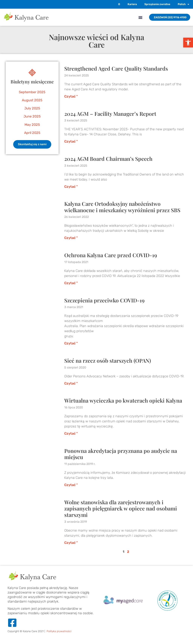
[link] (188, 43)
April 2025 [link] (32, 133)
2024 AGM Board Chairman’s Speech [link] (108, 159)
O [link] (119, 4)
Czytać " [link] (71, 96)
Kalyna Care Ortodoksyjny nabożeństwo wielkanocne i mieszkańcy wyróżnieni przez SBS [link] (122, 207)
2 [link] (128, 552)
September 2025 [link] (32, 92)
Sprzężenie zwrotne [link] (157, 4)
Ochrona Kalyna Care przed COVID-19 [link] (111, 255)
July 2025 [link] (32, 108)
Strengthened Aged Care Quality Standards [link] (116, 68)
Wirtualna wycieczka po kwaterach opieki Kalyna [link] (123, 400)
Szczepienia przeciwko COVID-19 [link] (104, 300)
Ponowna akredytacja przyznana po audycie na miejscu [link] (121, 454)
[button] (140, 17)
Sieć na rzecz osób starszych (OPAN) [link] (108, 361)
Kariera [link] (132, 4)
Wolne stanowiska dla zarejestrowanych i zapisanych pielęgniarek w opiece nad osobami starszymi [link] (121, 508)
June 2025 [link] (32, 116)
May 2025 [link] (32, 125)
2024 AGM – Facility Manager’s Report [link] (110, 114)
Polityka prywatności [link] (59, 631)
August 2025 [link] (32, 100)
